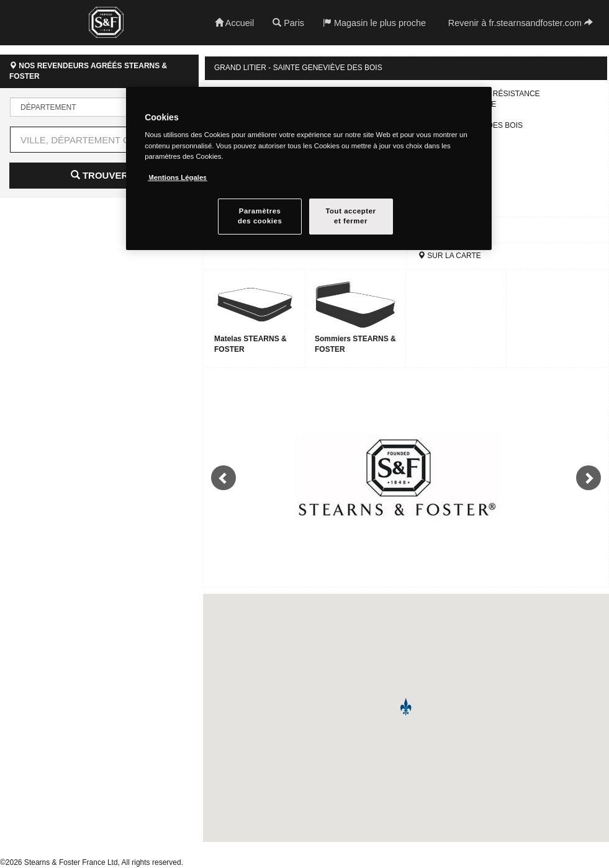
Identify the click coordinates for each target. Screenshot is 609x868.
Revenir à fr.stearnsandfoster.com (521, 23)
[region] (309, 168)
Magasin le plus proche (374, 23)
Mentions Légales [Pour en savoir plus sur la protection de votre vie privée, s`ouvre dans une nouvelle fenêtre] (177, 177)
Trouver (100, 175)
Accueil (235, 23)
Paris (288, 23)
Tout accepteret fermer (350, 216)
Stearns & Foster (106, 22)
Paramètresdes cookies (260, 216)
